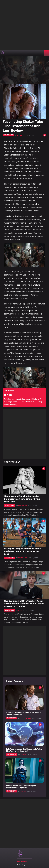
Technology (21, 865)
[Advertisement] (24, 25)
